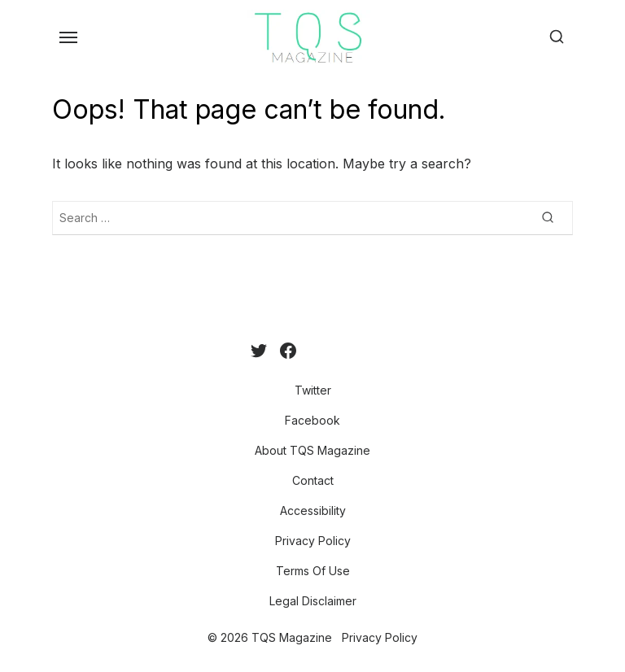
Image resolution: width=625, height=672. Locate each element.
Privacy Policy (313, 541)
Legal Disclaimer (313, 601)
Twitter (313, 390)
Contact (313, 480)
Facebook (312, 420)
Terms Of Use (313, 571)
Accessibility (313, 511)
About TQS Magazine (312, 450)
